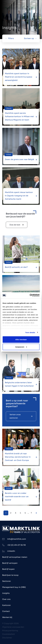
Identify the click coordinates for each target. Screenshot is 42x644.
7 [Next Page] (31, 513)
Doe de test (17, 225)
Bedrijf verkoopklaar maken (15, 557)
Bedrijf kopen (8, 569)
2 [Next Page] (11, 513)
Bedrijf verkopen (10, 563)
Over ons (6, 599)
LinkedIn (11, 551)
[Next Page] (36, 513)
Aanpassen (21, 347)
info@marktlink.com (17, 539)
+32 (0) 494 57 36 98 (16, 545)
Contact (6, 611)
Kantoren (6, 605)
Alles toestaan (21, 340)
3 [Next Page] (16, 513)
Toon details (30, 332)
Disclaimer (7, 638)
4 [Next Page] (20, 513)
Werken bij (7, 617)
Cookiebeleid (8, 634)
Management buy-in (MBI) (14, 587)
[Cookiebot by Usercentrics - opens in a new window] (30, 295)
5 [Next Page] (25, 513)
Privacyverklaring (10, 631)
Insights (6, 593)
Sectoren (6, 581)
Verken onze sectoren (21, 416)
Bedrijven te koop (10, 575)
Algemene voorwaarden (13, 627)
